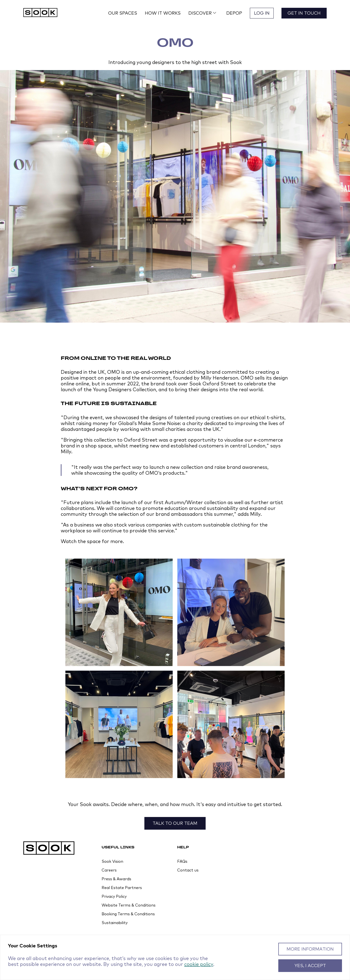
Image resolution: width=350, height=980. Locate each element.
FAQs (182, 861)
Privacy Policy (114, 896)
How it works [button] (163, 13)
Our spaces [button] (123, 13)
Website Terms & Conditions (129, 905)
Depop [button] (234, 13)
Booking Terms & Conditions (128, 914)
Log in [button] (262, 13)
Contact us (188, 870)
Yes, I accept (310, 966)
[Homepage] (40, 13)
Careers (109, 870)
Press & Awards (116, 879)
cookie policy (199, 964)
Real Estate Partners (122, 888)
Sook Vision (112, 861)
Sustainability (115, 923)
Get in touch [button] (304, 13)
